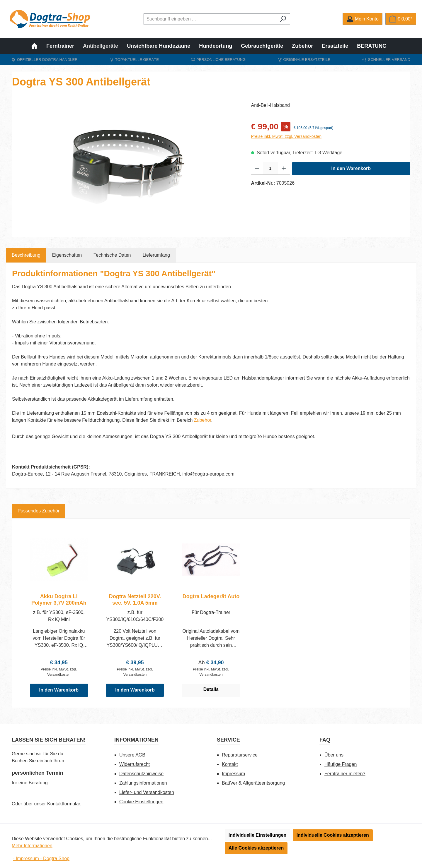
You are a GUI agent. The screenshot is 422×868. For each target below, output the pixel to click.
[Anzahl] (270, 169)
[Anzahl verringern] (257, 169)
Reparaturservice (240, 755)
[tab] (26, 255)
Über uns (334, 755)
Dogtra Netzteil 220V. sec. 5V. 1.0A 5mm (135, 600)
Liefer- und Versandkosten (147, 792)
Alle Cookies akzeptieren (256, 848)
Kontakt (230, 764)
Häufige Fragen (341, 764)
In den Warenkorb (351, 168)
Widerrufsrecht (135, 764)
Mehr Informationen (32, 846)
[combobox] (210, 19)
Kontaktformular (64, 804)
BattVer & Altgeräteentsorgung (253, 783)
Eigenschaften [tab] (67, 255)
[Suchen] (283, 19)
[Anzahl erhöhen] (284, 169)
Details (211, 689)
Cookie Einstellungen (141, 802)
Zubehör (203, 420)
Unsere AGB (132, 755)
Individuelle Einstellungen (257, 835)
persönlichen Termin (38, 773)
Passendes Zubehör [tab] (39, 511)
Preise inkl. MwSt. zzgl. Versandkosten (286, 136)
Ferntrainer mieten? (345, 774)
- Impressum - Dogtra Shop (41, 858)
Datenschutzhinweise (141, 774)
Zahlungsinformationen (143, 783)
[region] (126, 165)
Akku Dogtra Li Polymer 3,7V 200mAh (59, 600)
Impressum (233, 774)
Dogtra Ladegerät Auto (211, 596)
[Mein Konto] (362, 19)
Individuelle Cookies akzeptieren (333, 835)
